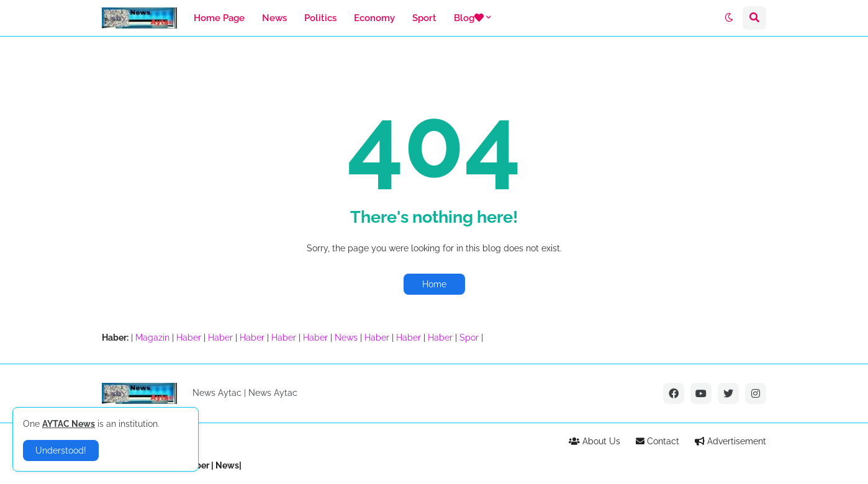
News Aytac (273, 393)
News (346, 338)
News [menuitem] (274, 18)
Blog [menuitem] (469, 18)
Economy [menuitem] (374, 18)
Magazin (152, 338)
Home (434, 284)
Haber (189, 338)
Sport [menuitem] (424, 18)
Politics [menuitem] (320, 18)
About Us (594, 441)
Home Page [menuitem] (219, 18)
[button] (729, 18)
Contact (658, 441)
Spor (469, 338)
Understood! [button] (61, 450)
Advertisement (730, 441)
